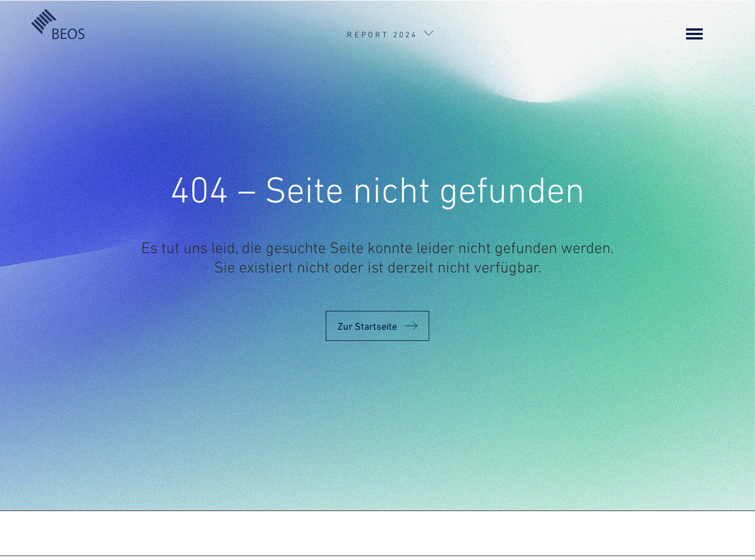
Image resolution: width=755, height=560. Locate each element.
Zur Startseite (367, 321)
